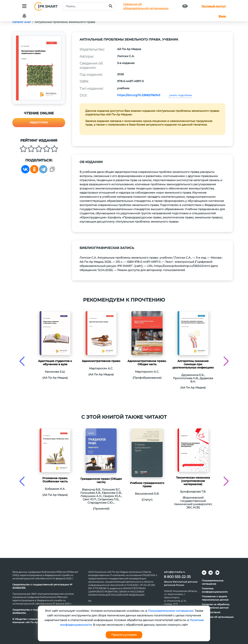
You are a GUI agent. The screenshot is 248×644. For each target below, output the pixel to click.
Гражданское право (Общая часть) (101, 480)
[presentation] (22, 361)
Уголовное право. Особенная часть (55, 480)
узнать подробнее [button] (180, 95)
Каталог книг (22, 22)
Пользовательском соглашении (171, 611)
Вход (222, 16)
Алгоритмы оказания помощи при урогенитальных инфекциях (193, 364)
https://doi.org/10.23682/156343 (139, 95)
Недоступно (39, 122)
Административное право (101, 361)
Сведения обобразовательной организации (146, 6)
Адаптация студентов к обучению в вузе (55, 363)
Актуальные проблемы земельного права (65, 22)
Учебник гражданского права (147, 485)
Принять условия (124, 635)
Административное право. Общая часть (147, 363)
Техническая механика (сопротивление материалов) (193, 481)
